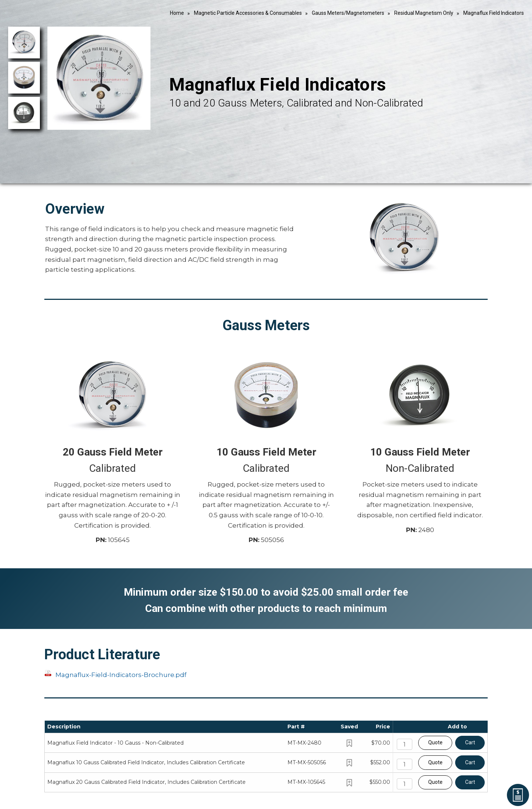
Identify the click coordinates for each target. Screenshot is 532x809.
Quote (435, 742)
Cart (470, 742)
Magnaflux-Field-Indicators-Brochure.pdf (121, 675)
